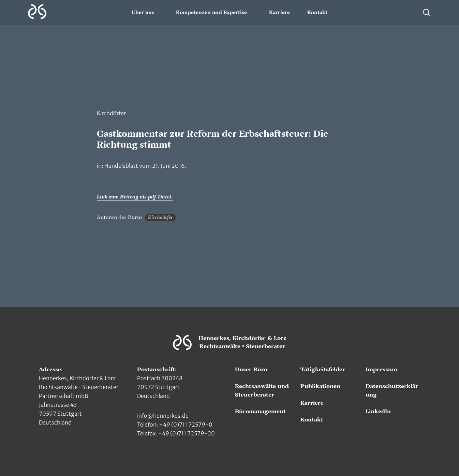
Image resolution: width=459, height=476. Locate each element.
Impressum (381, 370)
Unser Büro (251, 370)
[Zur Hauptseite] (37, 12)
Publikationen (320, 386)
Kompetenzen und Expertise (211, 13)
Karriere (279, 13)
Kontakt (317, 13)
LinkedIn (378, 412)
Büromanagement (260, 412)
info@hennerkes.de (163, 416)
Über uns (143, 13)
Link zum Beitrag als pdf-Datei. (135, 197)
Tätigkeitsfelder (323, 370)
